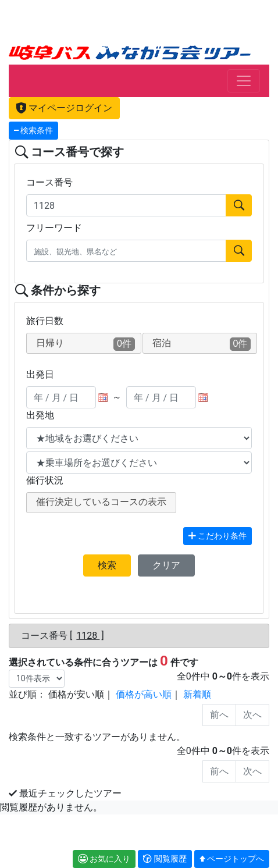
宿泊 (202, 344)
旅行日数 (45, 321)
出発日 (40, 374)
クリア (166, 565)
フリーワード (54, 228)
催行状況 (45, 480)
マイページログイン (64, 108)
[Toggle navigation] (244, 81)
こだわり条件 (218, 536)
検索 (107, 565)
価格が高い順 (144, 694)
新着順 (197, 694)
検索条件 (33, 131)
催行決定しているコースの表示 (101, 502)
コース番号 (49, 182)
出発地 (40, 415)
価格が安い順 (76, 694)
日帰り (85, 344)
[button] (165, 859)
